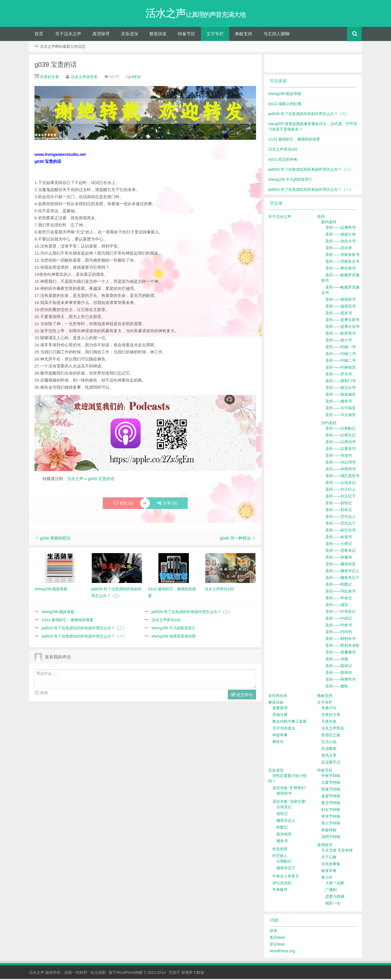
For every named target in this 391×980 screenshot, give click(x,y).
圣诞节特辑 (331, 797)
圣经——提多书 (339, 314)
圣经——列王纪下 (340, 497)
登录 (273, 932)
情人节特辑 (331, 824)
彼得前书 (284, 794)
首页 (39, 35)
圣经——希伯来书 (340, 269)
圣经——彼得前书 (340, 300)
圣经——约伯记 (339, 619)
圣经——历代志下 (340, 524)
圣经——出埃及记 (340, 484)
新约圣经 (329, 223)
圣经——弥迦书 (339, 558)
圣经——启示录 (339, 249)
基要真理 (280, 709)
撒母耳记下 (286, 869)
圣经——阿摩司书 (340, 680)
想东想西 (280, 850)
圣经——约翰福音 (340, 368)
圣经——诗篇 (337, 660)
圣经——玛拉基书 (340, 592)
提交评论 (242, 696)
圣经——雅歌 (337, 687)
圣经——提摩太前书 (342, 321)
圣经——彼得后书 (340, 307)
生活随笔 (329, 750)
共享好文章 (49, 78)
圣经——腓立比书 (340, 389)
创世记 (282, 815)
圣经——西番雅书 (340, 653)
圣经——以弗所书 (340, 229)
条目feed (277, 938)
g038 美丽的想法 (55, 539)
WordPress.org (282, 952)
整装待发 (158, 35)
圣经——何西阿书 (340, 470)
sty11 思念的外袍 (283, 160)
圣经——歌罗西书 (340, 334)
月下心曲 (329, 858)
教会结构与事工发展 (289, 722)
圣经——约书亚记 (340, 613)
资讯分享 (329, 756)
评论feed (277, 945)
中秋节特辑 (331, 777)
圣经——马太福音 (340, 416)
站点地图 (98, 973)
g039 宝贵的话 (56, 66)
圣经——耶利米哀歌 (342, 646)
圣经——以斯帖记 (340, 429)
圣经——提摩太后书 (342, 328)
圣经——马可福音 (340, 409)
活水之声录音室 (84, 78)
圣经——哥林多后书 (342, 262)
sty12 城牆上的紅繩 (285, 105)
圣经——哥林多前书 (342, 256)
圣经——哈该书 (339, 538)
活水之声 (75, 480)
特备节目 (187, 35)
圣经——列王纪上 (340, 490)
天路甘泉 (329, 722)
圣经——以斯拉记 (340, 436)
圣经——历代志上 (340, 518)
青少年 (327, 878)
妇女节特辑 (331, 811)
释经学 (278, 743)
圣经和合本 (278, 697)
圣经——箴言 (337, 606)
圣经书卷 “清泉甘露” (289, 803)
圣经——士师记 (339, 545)
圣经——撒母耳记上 (342, 572)
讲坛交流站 (282, 884)
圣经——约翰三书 (340, 355)
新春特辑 (329, 831)
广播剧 (331, 891)
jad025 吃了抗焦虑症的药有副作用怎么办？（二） (84, 629)
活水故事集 (331, 865)
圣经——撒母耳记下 (342, 579)
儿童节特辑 (331, 784)
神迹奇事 (280, 736)
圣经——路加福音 (340, 395)
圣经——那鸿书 (339, 674)
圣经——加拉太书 (340, 242)
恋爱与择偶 (335, 897)
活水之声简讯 (333, 729)
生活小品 (329, 743)
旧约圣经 (329, 424)
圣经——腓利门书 (340, 382)
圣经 (321, 218)
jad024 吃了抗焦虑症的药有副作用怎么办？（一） (84, 637)
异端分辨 (280, 716)
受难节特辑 (331, 790)
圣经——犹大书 (339, 341)
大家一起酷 (335, 884)
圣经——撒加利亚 (340, 565)
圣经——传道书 (339, 456)
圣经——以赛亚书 (340, 450)
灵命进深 (130, 35)
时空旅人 (280, 857)
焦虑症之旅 (331, 736)
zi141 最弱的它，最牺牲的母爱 (67, 621)
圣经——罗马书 (339, 375)
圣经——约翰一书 (340, 348)
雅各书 (282, 842)
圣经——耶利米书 (340, 640)
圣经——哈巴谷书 (340, 531)
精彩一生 (333, 904)
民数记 (282, 828)
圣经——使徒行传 (340, 235)
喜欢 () (123, 504)
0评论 (136, 78)
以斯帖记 (284, 862)
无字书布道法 (284, 729)
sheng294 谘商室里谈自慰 (174, 637)
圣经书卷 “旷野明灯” (289, 789)
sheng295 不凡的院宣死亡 (174, 629)
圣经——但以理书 (340, 463)
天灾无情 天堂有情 (337, 851)
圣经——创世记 (339, 504)
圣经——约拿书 (339, 626)
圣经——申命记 (339, 599)
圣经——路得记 (339, 667)
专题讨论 (329, 709)
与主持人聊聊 (276, 35)
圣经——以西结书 (340, 443)
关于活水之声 (68, 35)
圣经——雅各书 (339, 402)
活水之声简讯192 (166, 621)
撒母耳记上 (286, 822)
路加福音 (284, 835)
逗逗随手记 (331, 763)
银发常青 (329, 872)
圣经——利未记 (339, 511)
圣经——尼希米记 (340, 551)
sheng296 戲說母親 (58, 613)
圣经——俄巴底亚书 (342, 477)
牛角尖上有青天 (286, 877)
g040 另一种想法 (235, 539)
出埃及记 (284, 808)
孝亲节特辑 (331, 817)
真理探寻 (101, 35)
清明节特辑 (331, 838)
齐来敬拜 (280, 891)
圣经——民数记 (339, 585)
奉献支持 (244, 35)
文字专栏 (215, 35)
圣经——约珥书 (339, 633)
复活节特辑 (331, 804)
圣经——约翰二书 (340, 361)
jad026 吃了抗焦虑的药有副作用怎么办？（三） (192, 613)
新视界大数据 (193, 973)
